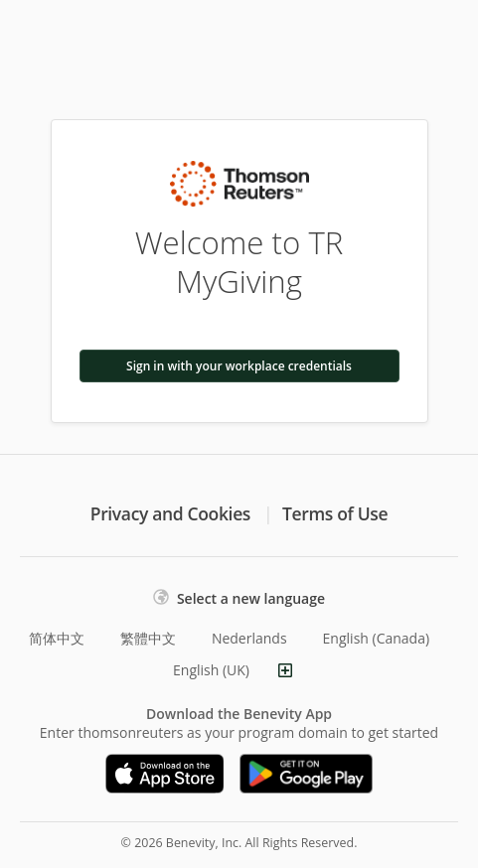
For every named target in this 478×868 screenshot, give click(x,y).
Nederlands (249, 638)
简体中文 (57, 638)
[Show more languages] (285, 670)
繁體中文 (148, 638)
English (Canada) (377, 638)
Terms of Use (335, 513)
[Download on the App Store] (165, 774)
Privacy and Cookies (170, 513)
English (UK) (211, 670)
